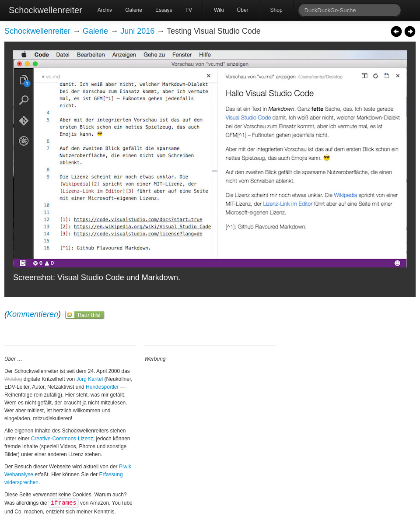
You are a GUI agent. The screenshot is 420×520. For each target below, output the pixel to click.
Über (243, 10)
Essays (164, 10)
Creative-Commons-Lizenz (62, 439)
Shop (276, 10)
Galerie (134, 10)
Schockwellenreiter (45, 10)
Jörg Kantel (90, 379)
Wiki (219, 10)
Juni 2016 (137, 31)
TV (189, 10)
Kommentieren (33, 314)
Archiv (105, 10)
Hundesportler (102, 387)
